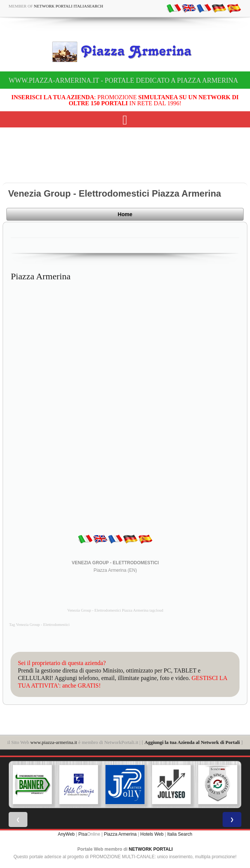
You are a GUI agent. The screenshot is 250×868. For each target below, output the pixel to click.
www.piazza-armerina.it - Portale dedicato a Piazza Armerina (123, 80)
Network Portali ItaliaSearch (69, 6)
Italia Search (180, 834)
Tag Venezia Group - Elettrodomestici (39, 625)
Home (125, 214)
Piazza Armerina (120, 834)
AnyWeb (66, 834)
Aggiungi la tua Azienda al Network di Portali (192, 742)
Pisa (83, 834)
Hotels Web (152, 834)
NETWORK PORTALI (151, 849)
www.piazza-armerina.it (54, 742)
